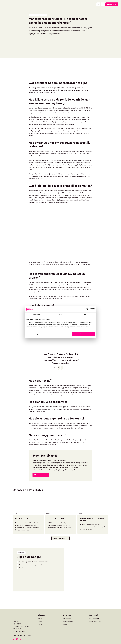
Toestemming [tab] (37, 314)
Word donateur (39, 475)
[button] (103, 4)
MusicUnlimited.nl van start (27, 519)
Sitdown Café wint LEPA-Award (60, 519)
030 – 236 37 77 (17, 629)
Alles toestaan (83, 334)
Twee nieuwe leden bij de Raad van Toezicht (93, 520)
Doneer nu (111, 4)
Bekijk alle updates (59, 539)
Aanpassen (61, 334)
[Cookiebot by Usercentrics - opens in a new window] (88, 309)
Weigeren (38, 334)
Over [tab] (84, 314)
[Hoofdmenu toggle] (98, 4)
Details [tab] (61, 314)
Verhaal (32, 15)
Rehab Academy (60, 191)
